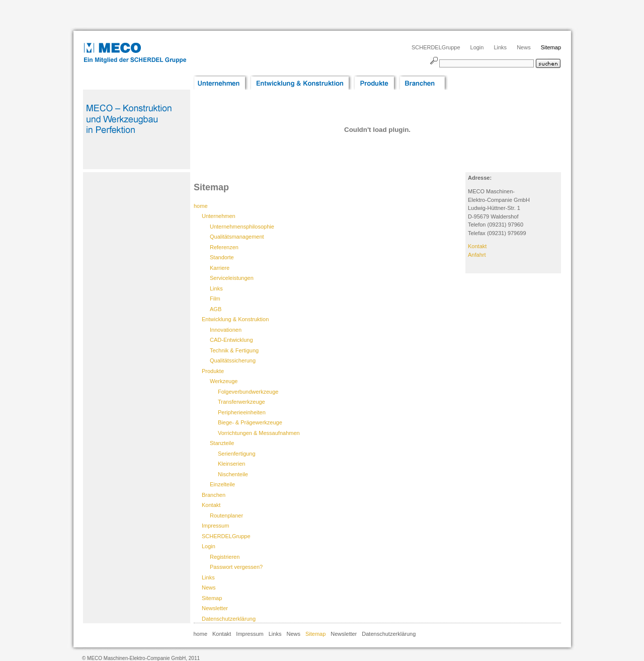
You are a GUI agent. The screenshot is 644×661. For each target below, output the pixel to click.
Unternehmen (219, 216)
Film (215, 299)
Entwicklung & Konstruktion (235, 319)
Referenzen (224, 247)
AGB (216, 309)
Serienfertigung (237, 454)
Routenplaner (226, 516)
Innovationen (226, 330)
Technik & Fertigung (234, 350)
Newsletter (215, 608)
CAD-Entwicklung (231, 340)
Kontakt (211, 505)
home (201, 634)
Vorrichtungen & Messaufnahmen (259, 433)
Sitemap (551, 47)
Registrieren (225, 557)
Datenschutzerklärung (229, 619)
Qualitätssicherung (233, 360)
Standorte (222, 257)
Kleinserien (231, 464)
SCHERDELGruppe (436, 47)
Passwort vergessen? (236, 567)
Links (500, 47)
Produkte (213, 371)
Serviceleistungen (232, 278)
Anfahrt (477, 255)
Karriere (220, 268)
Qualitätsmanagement (237, 237)
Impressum (215, 526)
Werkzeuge (224, 381)
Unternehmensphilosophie (242, 227)
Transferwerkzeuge (242, 402)
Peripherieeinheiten (242, 412)
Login (477, 47)
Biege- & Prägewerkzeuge (250, 422)
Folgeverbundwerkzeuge (248, 392)
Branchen (214, 495)
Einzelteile (222, 484)
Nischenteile (233, 474)
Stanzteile (222, 443)
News (524, 47)
